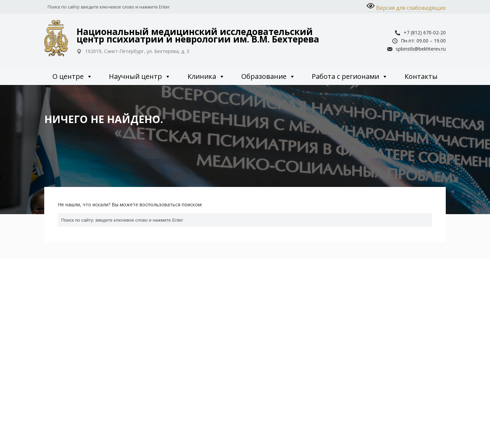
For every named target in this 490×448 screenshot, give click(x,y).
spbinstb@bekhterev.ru (421, 49)
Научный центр (140, 76)
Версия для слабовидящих (406, 7)
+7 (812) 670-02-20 (425, 32)
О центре (72, 76)
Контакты (421, 76)
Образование (268, 76)
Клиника (206, 76)
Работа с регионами (350, 76)
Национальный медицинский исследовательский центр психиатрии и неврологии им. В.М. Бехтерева (198, 35)
